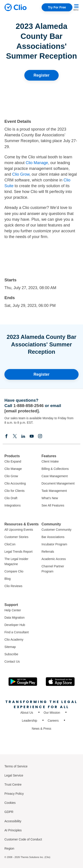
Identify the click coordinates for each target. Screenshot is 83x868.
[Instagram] (40, 436)
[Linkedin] (23, 436)
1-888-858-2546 (29, 406)
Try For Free (57, 7)
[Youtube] (32, 436)
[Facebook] (6, 436)
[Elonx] (15, 436)
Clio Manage (37, 163)
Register (41, 75)
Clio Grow (21, 174)
